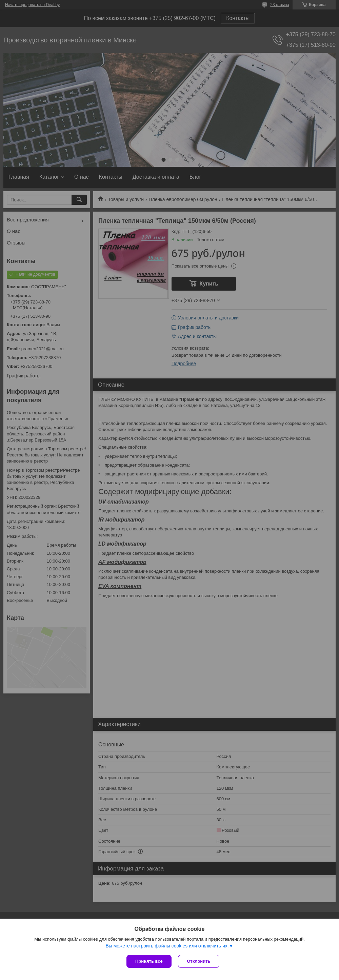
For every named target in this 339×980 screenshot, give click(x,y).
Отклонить (199, 961)
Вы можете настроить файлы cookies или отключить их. (167, 946)
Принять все (149, 961)
